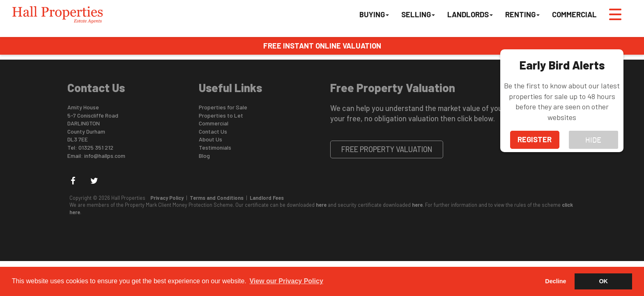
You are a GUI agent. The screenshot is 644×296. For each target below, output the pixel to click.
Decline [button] (555, 281)
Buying (374, 14)
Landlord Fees (267, 198)
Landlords (470, 14)
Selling (418, 14)
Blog (204, 156)
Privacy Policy (167, 198)
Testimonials (215, 147)
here (321, 205)
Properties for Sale (223, 107)
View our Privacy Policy (286, 281)
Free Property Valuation (387, 149)
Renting (522, 14)
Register (535, 139)
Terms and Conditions (217, 198)
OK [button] (603, 281)
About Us (210, 139)
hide (593, 139)
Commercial (574, 14)
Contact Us (213, 131)
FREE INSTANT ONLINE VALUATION (322, 46)
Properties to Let (221, 115)
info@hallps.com (105, 156)
